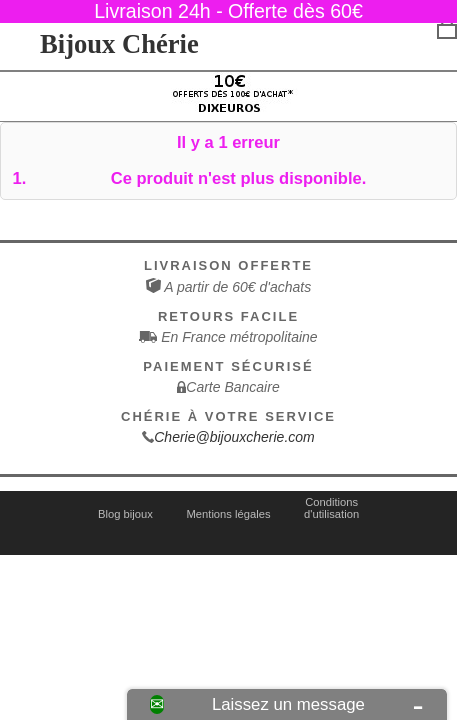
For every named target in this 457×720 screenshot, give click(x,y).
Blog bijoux (125, 514)
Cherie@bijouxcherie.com (234, 437)
